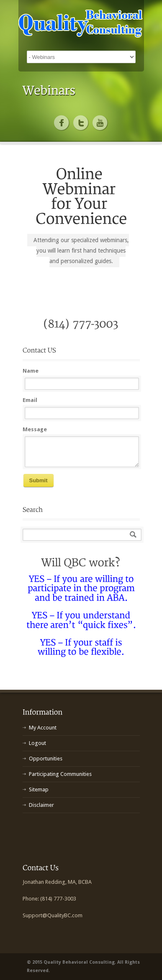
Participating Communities (60, 774)
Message (35, 429)
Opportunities (46, 759)
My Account (43, 728)
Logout (37, 743)
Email (30, 400)
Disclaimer (41, 805)
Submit (39, 480)
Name (31, 371)
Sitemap (39, 789)
